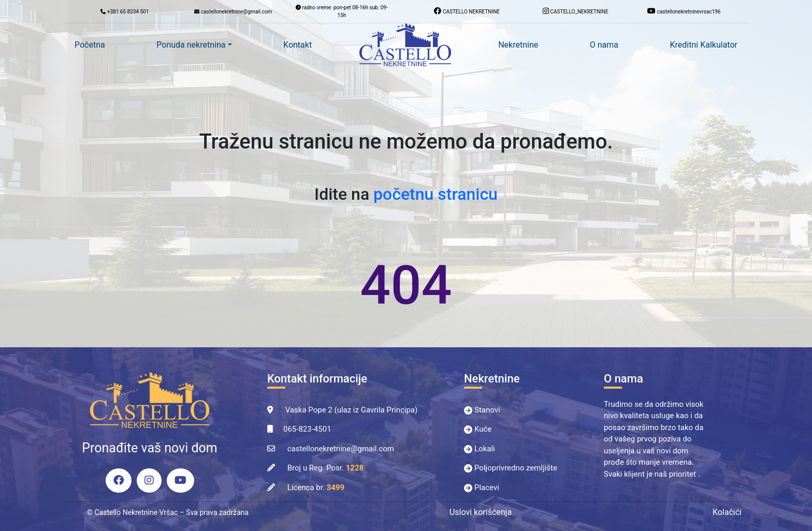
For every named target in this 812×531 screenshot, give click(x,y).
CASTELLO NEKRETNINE (467, 11)
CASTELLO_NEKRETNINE (576, 11)
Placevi (487, 488)
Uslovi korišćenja (481, 512)
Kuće (483, 429)
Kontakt (298, 45)
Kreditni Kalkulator (704, 45)
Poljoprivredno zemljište (516, 468)
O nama (604, 45)
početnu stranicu (436, 194)
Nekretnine (518, 45)
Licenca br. (316, 488)
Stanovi (487, 410)
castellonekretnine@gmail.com (341, 449)
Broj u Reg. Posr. (325, 468)
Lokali (485, 449)
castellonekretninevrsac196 (684, 11)
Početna (90, 45)
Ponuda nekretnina (191, 45)
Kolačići (727, 512)
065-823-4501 (307, 429)
